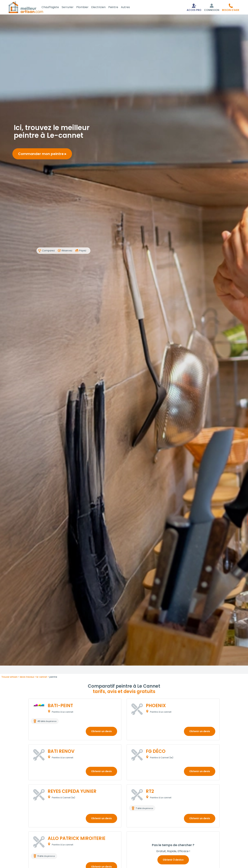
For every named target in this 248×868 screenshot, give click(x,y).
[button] (231, 8)
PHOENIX (156, 706)
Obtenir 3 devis (173, 860)
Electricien (103, 8)
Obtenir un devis (101, 732)
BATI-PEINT (60, 706)
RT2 (150, 792)
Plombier (87, 8)
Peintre (117, 8)
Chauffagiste (54, 8)
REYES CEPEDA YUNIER (72, 792)
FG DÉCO (156, 752)
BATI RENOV (61, 752)
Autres (130, 8)
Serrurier (72, 8)
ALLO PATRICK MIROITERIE (77, 839)
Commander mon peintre (42, 154)
